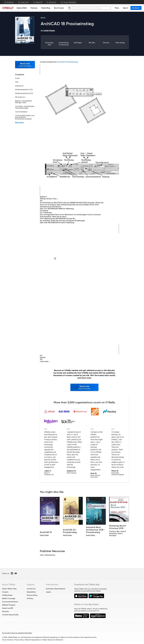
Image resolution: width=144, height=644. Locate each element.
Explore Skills (22, 8)
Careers (5, 592)
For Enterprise (9, 2)
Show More (19, 123)
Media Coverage (9, 598)
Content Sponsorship (10, 615)
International (52, 584)
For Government (23, 2)
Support (31, 584)
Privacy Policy (32, 595)
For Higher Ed (38, 2)
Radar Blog (46, 8)
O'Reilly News (7, 595)
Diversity (5, 611)
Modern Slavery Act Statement (53, 640)
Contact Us (31, 589)
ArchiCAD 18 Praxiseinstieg (68, 62)
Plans (117, 8)
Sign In (126, 8)
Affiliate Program (9, 605)
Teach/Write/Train (9, 589)
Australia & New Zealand (55, 589)
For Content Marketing (68, 2)
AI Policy (30, 598)
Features (34, 8)
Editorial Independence (33, 640)
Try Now (136, 8)
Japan (48, 592)
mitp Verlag (120, 43)
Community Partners (10, 602)
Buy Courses (59, 8)
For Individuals (51, 2)
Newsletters (31, 592)
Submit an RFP (8, 608)
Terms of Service (8, 640)
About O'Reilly (9, 584)
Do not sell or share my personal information (17, 633)
